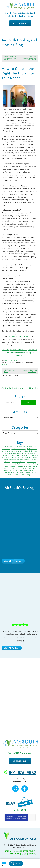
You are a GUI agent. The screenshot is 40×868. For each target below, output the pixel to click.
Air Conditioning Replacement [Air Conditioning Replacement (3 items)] (14, 453)
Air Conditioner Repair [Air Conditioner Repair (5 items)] (19, 449)
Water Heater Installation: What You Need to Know (29, 58)
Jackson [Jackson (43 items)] (28, 473)
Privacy (30, 820)
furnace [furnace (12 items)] (27, 460)
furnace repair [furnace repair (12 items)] (31, 462)
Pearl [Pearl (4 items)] (24, 475)
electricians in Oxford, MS (18, 337)
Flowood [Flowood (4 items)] (20, 460)
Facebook (25, 789)
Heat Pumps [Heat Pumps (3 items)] (13, 470)
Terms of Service (21, 818)
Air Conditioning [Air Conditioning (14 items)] (32, 449)
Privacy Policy (14, 818)
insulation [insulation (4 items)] (20, 473)
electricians (8, 360)
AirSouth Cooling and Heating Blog (20, 388)
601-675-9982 (22, 773)
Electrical (4, 365)
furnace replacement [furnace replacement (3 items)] (9, 464)
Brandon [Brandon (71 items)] (5, 455)
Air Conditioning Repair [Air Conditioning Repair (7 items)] (30, 451)
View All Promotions (13, 561)
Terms (33, 820)
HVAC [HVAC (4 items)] (21, 470)
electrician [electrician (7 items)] (12, 460)
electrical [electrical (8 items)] (28, 458)
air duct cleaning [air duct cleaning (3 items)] (30, 453)
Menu (4, 866)
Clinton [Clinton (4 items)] (12, 455)
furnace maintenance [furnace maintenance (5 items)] (19, 462)
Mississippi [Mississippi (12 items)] (17, 475)
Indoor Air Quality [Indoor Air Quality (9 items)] (10, 473)
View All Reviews (12, 648)
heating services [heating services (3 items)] (14, 468)
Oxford (15, 360)
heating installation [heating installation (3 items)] (10, 466)
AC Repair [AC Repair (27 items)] (30, 447)
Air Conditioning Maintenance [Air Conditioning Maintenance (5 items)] (12, 451)
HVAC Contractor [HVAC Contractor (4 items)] (30, 470)
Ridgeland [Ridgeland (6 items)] (30, 475)
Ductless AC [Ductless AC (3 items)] (6, 458)
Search (29, 402)
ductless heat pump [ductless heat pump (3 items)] (18, 458)
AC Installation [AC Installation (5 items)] (9, 447)
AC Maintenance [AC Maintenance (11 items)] (20, 447)
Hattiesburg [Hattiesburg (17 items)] (28, 464)
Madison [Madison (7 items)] (10, 475)
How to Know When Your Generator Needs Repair (10, 58)
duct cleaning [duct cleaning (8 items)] (33, 455)
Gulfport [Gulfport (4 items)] (20, 464)
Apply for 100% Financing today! (20, 753)
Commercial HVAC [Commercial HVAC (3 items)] (22, 455)
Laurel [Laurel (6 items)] (34, 473)
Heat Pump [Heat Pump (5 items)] (24, 468)
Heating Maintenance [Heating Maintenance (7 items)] (24, 466)
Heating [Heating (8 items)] (35, 464)
